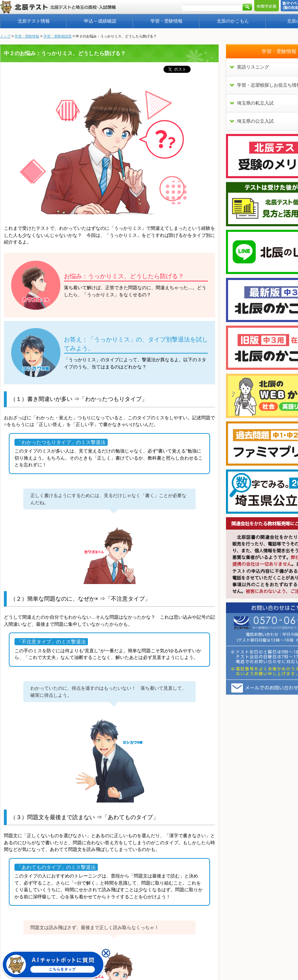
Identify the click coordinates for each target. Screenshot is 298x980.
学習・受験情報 (166, 21)
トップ (5, 36)
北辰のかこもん (233, 21)
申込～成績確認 (100, 21)
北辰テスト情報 (34, 21)
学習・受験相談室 (58, 36)
